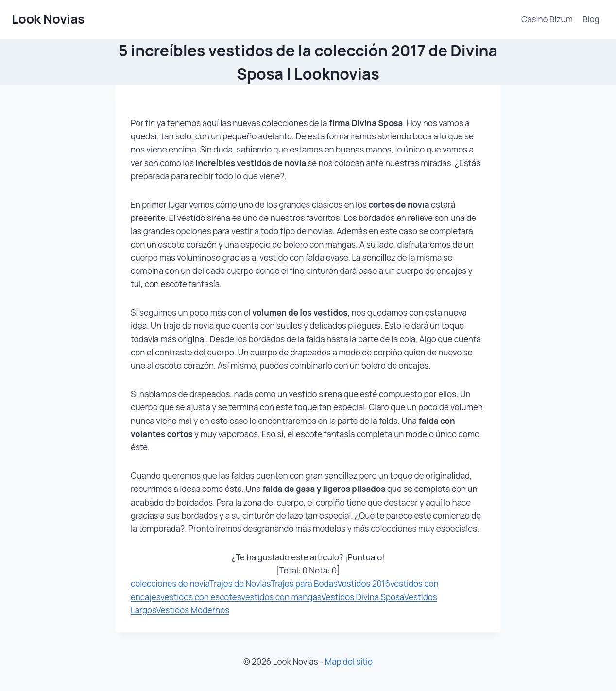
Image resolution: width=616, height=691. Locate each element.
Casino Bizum (547, 19)
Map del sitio (349, 662)
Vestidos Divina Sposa (363, 597)
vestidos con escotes (201, 597)
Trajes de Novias (240, 583)
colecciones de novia (170, 583)
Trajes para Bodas (304, 583)
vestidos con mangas (281, 597)
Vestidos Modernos (193, 610)
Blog (591, 19)
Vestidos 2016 (364, 583)
